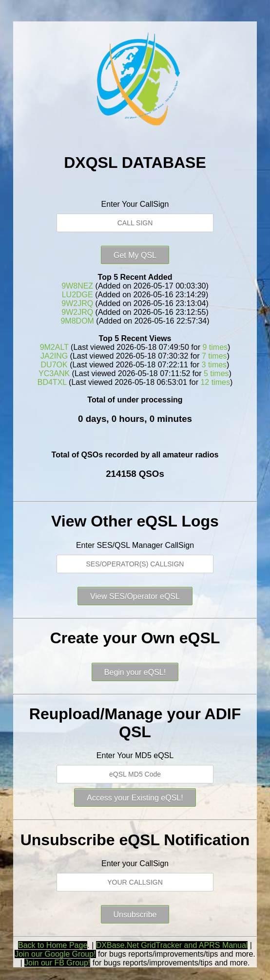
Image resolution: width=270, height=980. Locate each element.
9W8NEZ (77, 286)
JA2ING (54, 356)
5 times (216, 373)
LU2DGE (77, 295)
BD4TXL (52, 382)
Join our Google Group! (55, 954)
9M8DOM (77, 321)
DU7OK (54, 365)
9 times (215, 347)
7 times (214, 356)
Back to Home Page (53, 945)
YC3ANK (54, 373)
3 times (214, 365)
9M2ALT (54, 347)
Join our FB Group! (57, 963)
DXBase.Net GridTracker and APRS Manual (172, 945)
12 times (215, 382)
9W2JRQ (77, 303)
